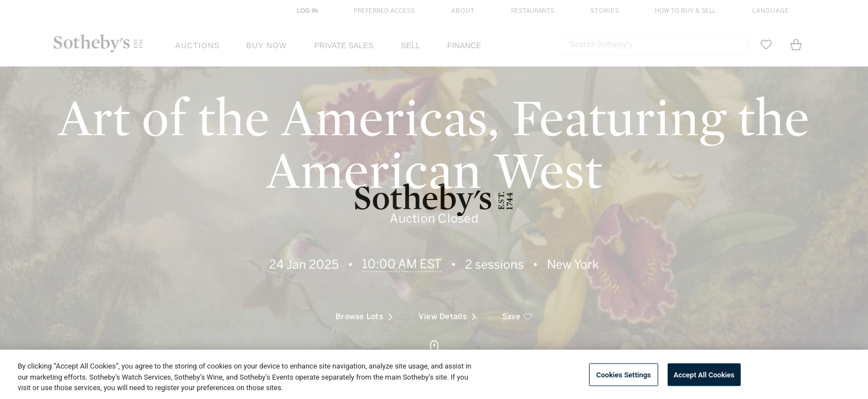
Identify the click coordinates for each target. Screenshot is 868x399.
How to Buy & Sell (685, 11)
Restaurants (533, 11)
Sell (410, 45)
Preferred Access (384, 11)
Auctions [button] (198, 45)
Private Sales (344, 45)
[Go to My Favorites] (766, 44)
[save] (517, 308)
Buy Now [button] (267, 45)
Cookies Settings (624, 374)
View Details (447, 307)
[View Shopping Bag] (796, 44)
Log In (307, 11)
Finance (464, 45)
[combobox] (653, 45)
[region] (434, 374)
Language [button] (771, 11)
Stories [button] (605, 11)
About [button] (463, 11)
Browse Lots (364, 307)
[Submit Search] (735, 44)
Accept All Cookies (704, 374)
